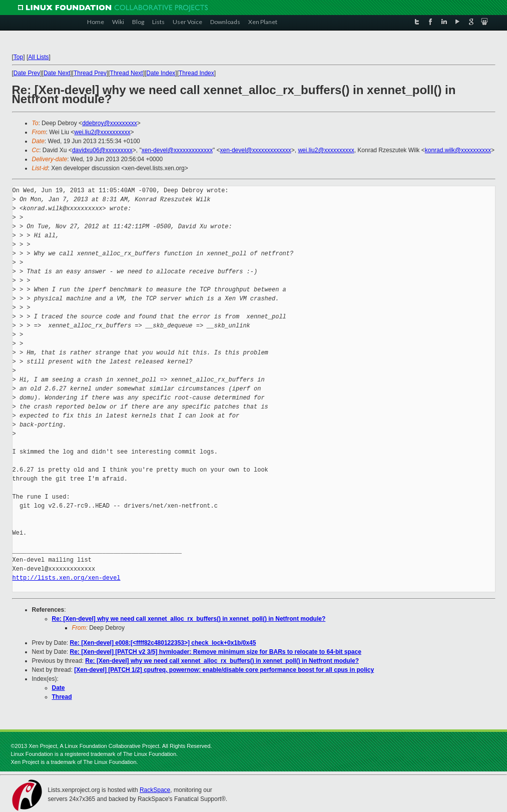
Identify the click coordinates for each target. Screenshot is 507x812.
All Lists (38, 57)
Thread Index (196, 73)
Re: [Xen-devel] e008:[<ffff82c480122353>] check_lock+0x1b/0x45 (163, 643)
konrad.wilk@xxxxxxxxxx (458, 150)
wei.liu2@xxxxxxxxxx (102, 132)
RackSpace (155, 790)
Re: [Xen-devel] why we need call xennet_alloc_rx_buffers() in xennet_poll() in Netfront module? (189, 619)
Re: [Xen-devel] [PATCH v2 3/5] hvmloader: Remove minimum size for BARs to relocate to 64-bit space (216, 652)
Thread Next (127, 73)
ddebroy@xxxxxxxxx (110, 123)
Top (18, 57)
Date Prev (27, 73)
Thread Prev (90, 73)
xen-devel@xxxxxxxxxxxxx (177, 150)
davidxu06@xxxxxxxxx (102, 150)
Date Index (161, 73)
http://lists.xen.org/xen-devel (67, 578)
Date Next (57, 73)
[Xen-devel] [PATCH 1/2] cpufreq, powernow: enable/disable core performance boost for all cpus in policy (224, 670)
